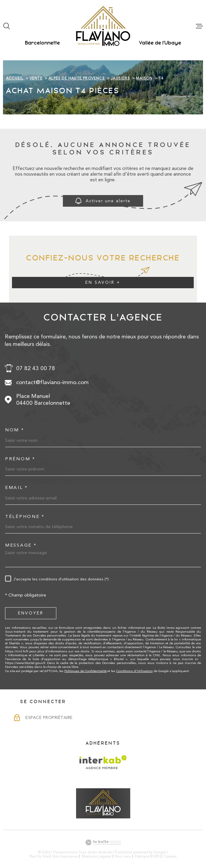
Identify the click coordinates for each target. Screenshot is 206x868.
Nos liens (123, 856)
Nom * (15, 430)
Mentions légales (97, 856)
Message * (21, 545)
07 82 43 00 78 (36, 368)
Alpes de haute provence (77, 78)
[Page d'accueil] (103, 26)
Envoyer (31, 613)
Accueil (15, 78)
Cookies (170, 856)
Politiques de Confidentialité (85, 671)
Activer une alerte (103, 201)
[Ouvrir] (7, 26)
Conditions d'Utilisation (134, 671)
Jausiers (120, 78)
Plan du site (39, 856)
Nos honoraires (65, 856)
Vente (36, 78)
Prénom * (20, 459)
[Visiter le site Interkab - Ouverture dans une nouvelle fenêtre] (103, 762)
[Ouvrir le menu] (199, 26)
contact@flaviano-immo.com (52, 382)
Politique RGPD (147, 856)
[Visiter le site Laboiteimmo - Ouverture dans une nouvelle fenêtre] (103, 842)
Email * (16, 488)
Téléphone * (25, 517)
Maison (144, 78)
